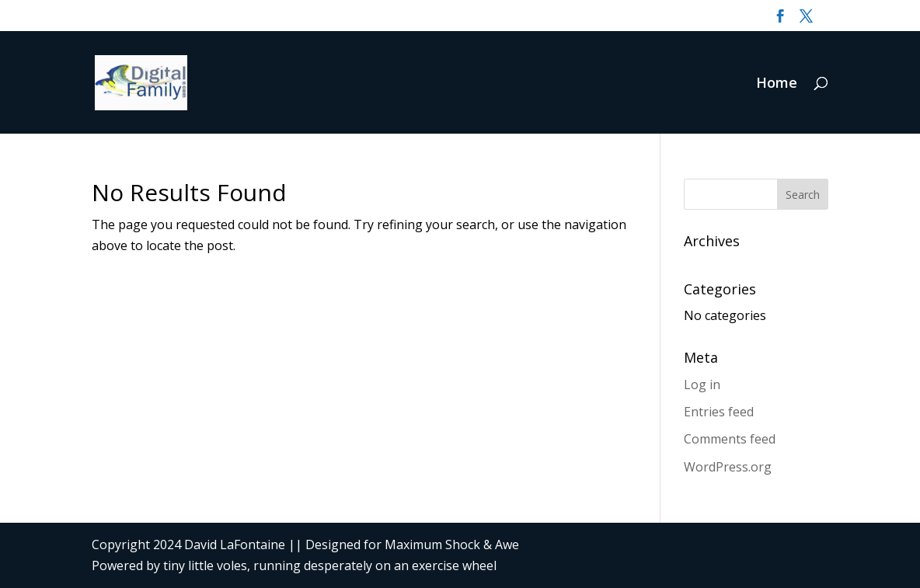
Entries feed (719, 412)
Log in (702, 384)
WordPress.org (728, 467)
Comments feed (730, 439)
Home (777, 84)
